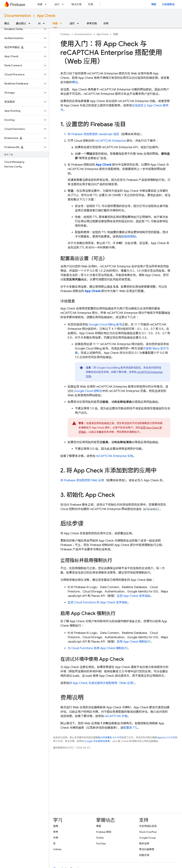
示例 (106, 23)
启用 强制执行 (134, 642)
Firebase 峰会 (104, 832)
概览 (7, 23)
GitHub (57, 849)
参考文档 (92, 23)
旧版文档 (144, 855)
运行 (57, 4)
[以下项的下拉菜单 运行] (64, 4)
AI (39, 23)
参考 (56, 832)
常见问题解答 (147, 849)
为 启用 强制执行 (98, 648)
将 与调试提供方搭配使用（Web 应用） (102, 683)
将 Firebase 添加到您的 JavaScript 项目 (93, 134)
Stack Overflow (148, 832)
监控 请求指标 (134, 596)
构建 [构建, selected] (55, 23)
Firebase (65, 34)
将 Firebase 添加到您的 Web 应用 (82, 480)
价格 (91, 4)
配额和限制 (129, 237)
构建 (40, 4)
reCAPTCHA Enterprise (110, 141)
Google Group (147, 838)
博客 (154, 4)
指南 (56, 826)
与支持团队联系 (148, 826)
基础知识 (21, 23)
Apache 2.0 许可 (166, 738)
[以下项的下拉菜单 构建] (47, 4)
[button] (21, 29)
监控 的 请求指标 (98, 602)
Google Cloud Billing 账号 (105, 325)
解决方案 (76, 4)
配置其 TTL (130, 728)
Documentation (18, 16)
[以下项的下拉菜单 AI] (45, 23)
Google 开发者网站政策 (97, 741)
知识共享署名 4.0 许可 (110, 738)
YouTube (101, 843)
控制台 (88, 391)
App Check (46, 16)
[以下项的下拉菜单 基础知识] (30, 23)
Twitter (100, 838)
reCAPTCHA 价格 (116, 716)
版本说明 (144, 843)
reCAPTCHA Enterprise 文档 (114, 456)
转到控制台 (168, 4)
